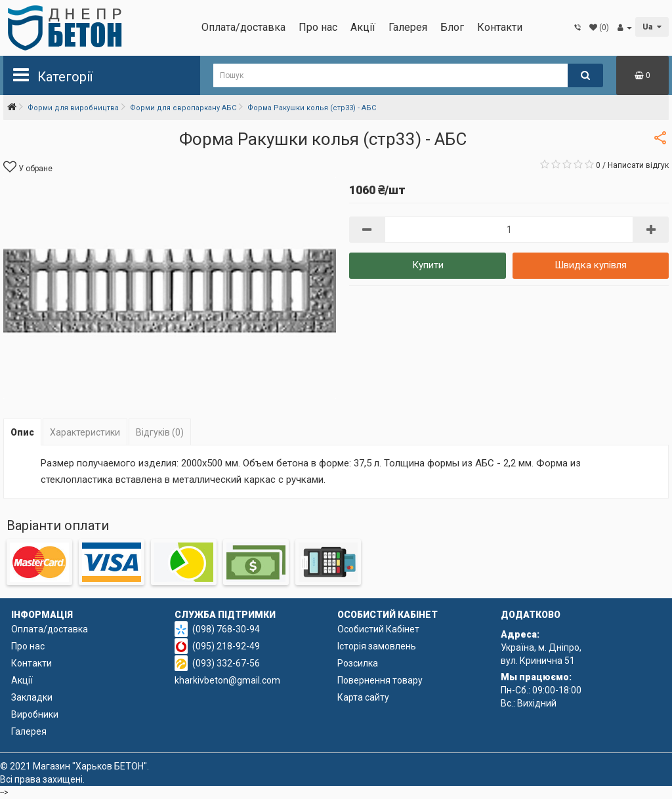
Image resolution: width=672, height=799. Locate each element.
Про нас (318, 27)
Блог (452, 27)
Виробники (35, 714)
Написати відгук (638, 165)
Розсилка (358, 663)
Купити (428, 265)
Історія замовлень (377, 646)
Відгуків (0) (160, 432)
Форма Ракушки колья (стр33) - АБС (312, 108)
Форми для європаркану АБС (183, 108)
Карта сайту (363, 697)
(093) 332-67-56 (226, 663)
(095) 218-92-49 (226, 646)
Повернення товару (380, 680)
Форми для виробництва (73, 108)
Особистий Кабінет (378, 629)
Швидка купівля (591, 265)
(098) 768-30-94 (226, 629)
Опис (22, 432)
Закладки (32, 697)
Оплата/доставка (243, 27)
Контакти (500, 27)
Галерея (408, 27)
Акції (363, 27)
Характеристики (85, 432)
